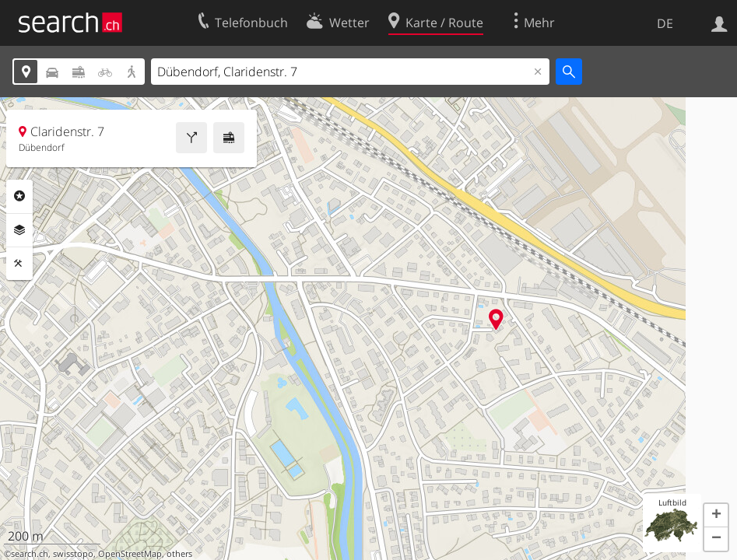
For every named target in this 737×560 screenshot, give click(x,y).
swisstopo (73, 554)
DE (665, 23)
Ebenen (19, 230)
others (179, 554)
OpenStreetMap (130, 554)
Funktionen (19, 264)
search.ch (30, 554)
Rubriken (19, 196)
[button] (716, 516)
